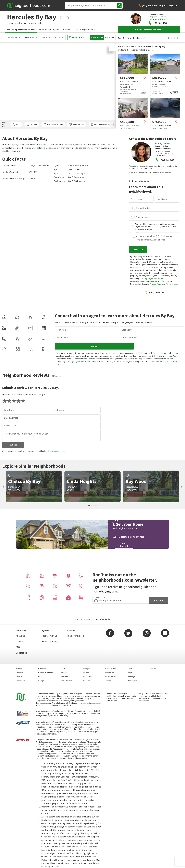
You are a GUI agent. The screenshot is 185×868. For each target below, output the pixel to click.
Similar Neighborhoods (85, 29)
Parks (16, 125)
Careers (20, 641)
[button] (112, 48)
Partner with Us (49, 636)
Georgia (41, 681)
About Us (20, 636)
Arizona (19, 669)
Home (77, 619)
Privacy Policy (156, 284)
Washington (132, 677)
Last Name (162, 199)
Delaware (42, 669)
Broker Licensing (50, 641)
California (22, 23)
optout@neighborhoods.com (152, 278)
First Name (136, 199)
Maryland (64, 677)
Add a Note (135, 233)
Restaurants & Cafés (53, 125)
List (176, 38)
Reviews (67, 29)
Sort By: (122, 38)
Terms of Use (171, 284)
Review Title (10, 426)
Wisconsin (154, 669)
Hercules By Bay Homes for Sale (21, 29)
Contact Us (21, 653)
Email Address (142, 217)
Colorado (19, 677)
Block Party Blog (76, 636)
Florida (41, 677)
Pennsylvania (110, 673)
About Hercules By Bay (49, 29)
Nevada (86, 673)
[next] (145, 64)
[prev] (121, 64)
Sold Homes (110, 37)
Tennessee (109, 681)
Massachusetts (66, 681)
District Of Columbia (46, 673)
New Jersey (87, 677)
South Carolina (111, 677)
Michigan (87, 669)
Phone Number (143, 208)
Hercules (43, 144)
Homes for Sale (97, 37)
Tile (170, 38)
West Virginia (132, 681)
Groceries (32, 125)
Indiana (64, 673)
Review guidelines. (57, 451)
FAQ (18, 647)
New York (86, 681)
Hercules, (12, 23)
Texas (130, 669)
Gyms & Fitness (77, 125)
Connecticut (20, 681)
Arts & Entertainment (100, 125)
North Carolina (111, 669)
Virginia (131, 673)
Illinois (63, 669)
